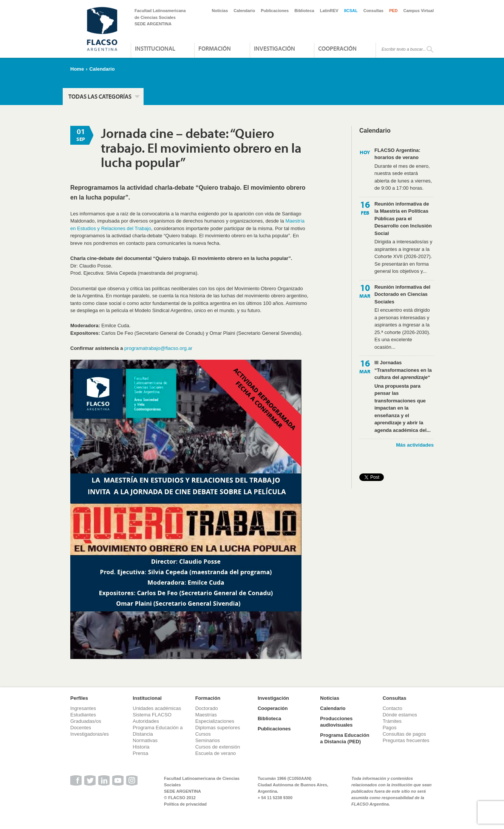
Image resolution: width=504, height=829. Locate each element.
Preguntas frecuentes (406, 740)
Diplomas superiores (218, 728)
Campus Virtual (419, 11)
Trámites (392, 721)
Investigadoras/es (90, 734)
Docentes (81, 728)
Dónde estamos (400, 715)
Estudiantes (83, 715)
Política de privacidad (185, 804)
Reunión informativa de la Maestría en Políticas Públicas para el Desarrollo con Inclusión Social (403, 219)
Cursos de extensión (218, 747)
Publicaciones (275, 11)
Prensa (140, 753)
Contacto (393, 708)
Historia (141, 747)
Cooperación (337, 48)
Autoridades (146, 721)
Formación (215, 48)
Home (77, 69)
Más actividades (415, 445)
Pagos (390, 728)
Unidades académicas (157, 708)
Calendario (244, 11)
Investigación (274, 48)
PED (393, 11)
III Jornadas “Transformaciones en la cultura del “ (403, 370)
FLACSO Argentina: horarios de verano (397, 154)
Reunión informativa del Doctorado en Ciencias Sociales (402, 294)
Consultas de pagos (404, 734)
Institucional (155, 48)
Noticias (220, 11)
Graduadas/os (86, 721)
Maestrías (206, 715)
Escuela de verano (216, 753)
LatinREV (329, 11)
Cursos (203, 734)
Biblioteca (304, 11)
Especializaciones (215, 721)
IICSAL (351, 11)
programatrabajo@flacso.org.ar (158, 348)
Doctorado (207, 708)
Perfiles (79, 698)
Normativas (145, 740)
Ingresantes (83, 708)
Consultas (373, 11)
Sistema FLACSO (152, 715)
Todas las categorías (100, 96)
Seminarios (208, 740)
